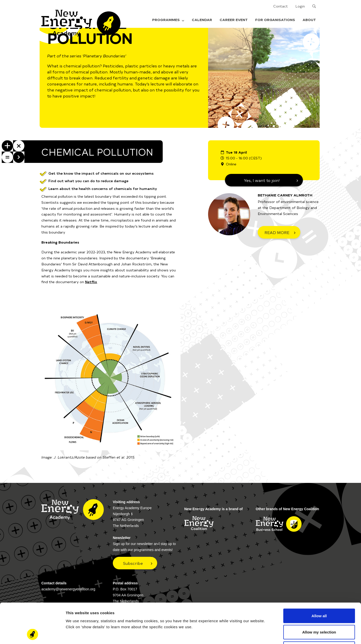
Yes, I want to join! (262, 180)
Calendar (202, 20)
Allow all (319, 578)
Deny (319, 611)
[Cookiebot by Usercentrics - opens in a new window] (32, 634)
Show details (263, 634)
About (309, 20)
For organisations (275, 20)
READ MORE (277, 232)
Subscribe (133, 563)
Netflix (91, 282)
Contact (281, 6)
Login (300, 6)
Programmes (168, 20)
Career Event (234, 20)
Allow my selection (319, 595)
